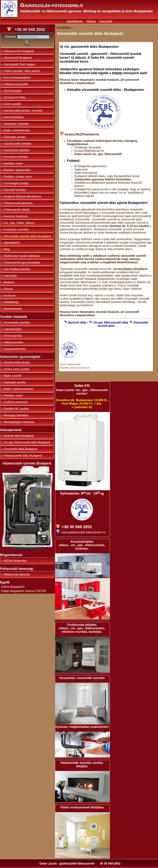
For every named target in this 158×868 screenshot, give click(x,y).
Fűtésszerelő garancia (18, 203)
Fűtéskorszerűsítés (16, 84)
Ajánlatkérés (75, 21)
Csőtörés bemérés (16, 402)
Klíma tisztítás (13, 336)
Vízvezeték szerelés (17, 323)
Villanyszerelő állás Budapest (23, 456)
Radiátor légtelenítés (17, 170)
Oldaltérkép (11, 302)
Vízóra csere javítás (17, 369)
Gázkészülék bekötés (18, 144)
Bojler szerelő (13, 376)
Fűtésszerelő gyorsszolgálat (22, 263)
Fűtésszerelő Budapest (19, 51)
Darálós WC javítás (16, 409)
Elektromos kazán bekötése (22, 256)
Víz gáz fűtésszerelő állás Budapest (27, 442)
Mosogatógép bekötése (19, 422)
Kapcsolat (106, 21)
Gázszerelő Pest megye (19, 64)
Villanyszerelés (13, 342)
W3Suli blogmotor (15, 561)
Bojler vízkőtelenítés (17, 130)
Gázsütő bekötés (15, 190)
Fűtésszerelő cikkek (17, 210)
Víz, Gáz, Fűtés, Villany (19, 223)
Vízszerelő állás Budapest (21, 449)
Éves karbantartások (17, 78)
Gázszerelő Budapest (18, 58)
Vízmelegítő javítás (16, 183)
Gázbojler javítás (15, 137)
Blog (7, 249)
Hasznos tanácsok (16, 216)
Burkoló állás (77, 323)
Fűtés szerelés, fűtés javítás (22, 71)
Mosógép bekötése (16, 415)
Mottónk (9, 282)
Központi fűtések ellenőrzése (22, 196)
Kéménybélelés (14, 117)
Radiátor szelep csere (18, 177)
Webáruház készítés (17, 574)
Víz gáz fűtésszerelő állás (111, 323)
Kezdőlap (63, 28)
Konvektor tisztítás (16, 157)
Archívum (10, 296)
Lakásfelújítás (13, 329)
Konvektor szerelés (16, 229)
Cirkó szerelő (12, 104)
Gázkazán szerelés (16, 124)
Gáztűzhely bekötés (17, 150)
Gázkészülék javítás (17, 363)
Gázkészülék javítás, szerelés (23, 111)
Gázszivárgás (13, 91)
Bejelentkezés (13, 309)
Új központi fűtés (14, 97)
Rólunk (91, 21)
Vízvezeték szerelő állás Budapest (27, 236)
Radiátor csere (13, 163)
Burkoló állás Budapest (19, 436)
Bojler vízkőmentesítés (18, 389)
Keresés (11, 37)
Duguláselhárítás (15, 349)
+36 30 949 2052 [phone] (30, 29)
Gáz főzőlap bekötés (17, 269)
